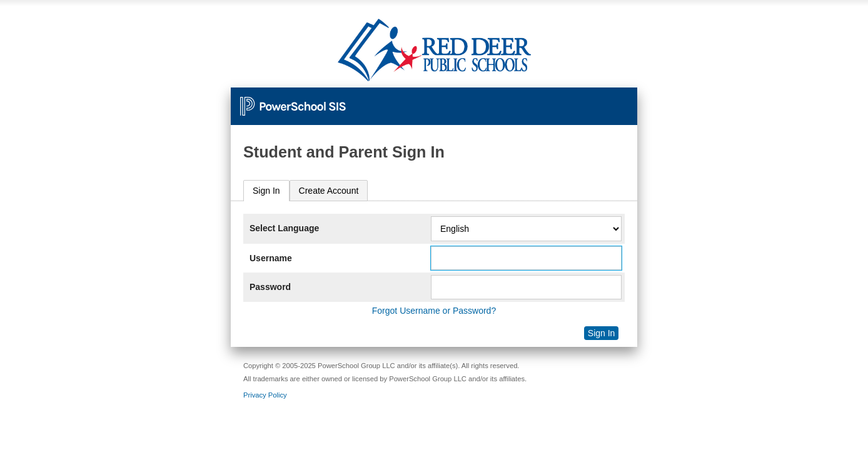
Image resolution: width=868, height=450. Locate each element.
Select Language (284, 228)
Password (270, 287)
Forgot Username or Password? (434, 311)
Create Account (329, 191)
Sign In (266, 191)
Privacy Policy (265, 395)
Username (271, 258)
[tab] (266, 191)
